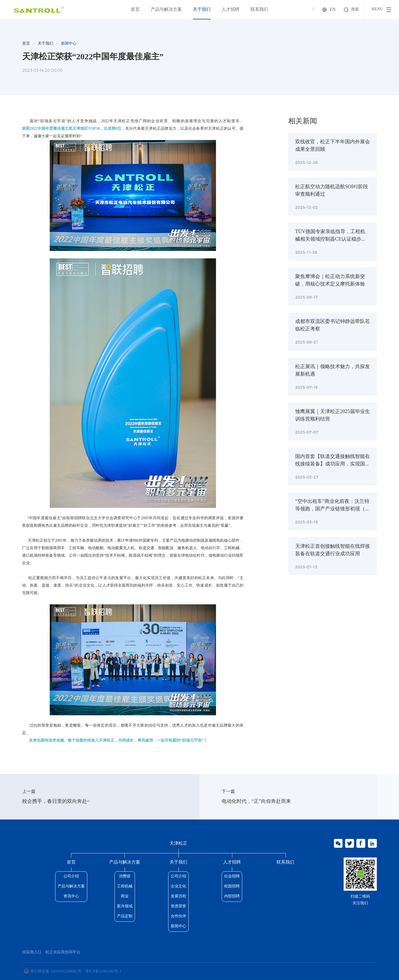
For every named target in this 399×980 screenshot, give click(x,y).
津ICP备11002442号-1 (103, 972)
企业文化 (178, 886)
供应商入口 (32, 952)
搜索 (355, 10)
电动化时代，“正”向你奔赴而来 (256, 801)
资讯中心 (71, 896)
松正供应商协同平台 (63, 952)
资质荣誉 (178, 906)
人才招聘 (231, 10)
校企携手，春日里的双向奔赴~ (56, 801)
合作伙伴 (178, 916)
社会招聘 (232, 876)
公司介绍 (71, 876)
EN (333, 10)
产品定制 (125, 916)
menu (377, 9)
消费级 (125, 876)
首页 (135, 10)
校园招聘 (232, 886)
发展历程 (178, 896)
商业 (125, 896)
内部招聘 (232, 896)
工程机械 (125, 886)
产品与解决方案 (166, 10)
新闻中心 (69, 44)
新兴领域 (125, 906)
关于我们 (202, 10)
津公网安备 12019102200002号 (53, 971)
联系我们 (259, 10)
